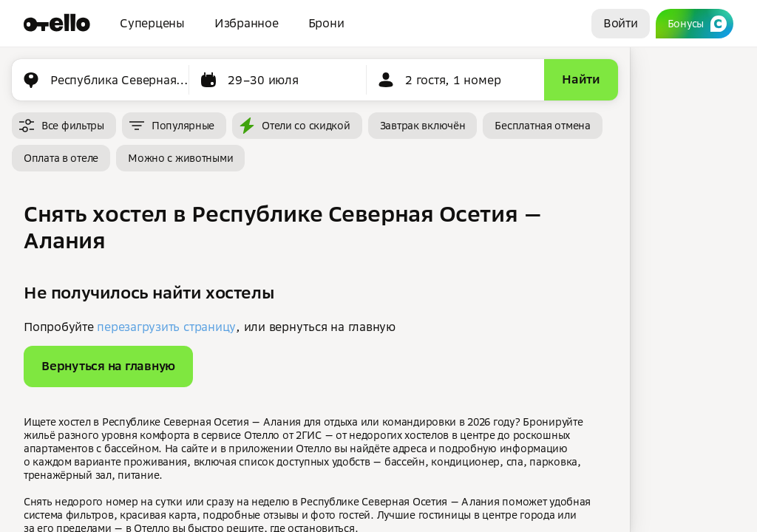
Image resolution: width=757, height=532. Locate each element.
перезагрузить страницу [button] (166, 327)
